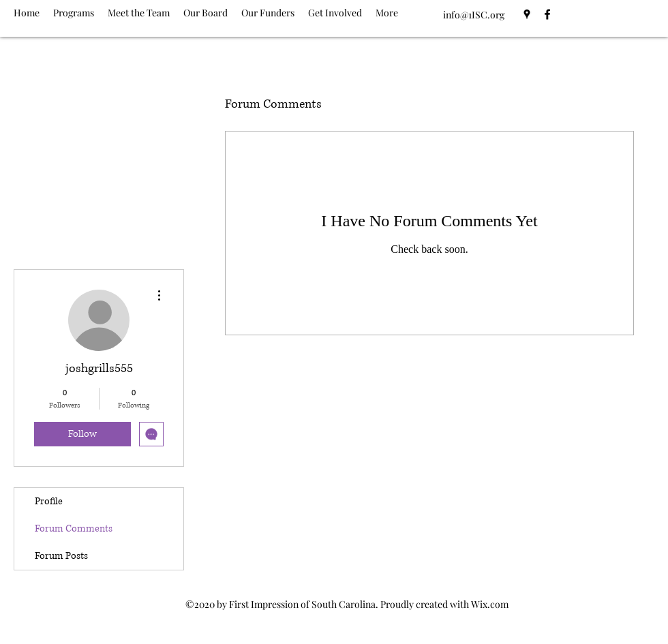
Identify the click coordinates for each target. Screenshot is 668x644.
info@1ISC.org (474, 15)
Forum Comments (74, 528)
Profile (49, 501)
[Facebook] (547, 14)
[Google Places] (527, 14)
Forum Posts (61, 556)
